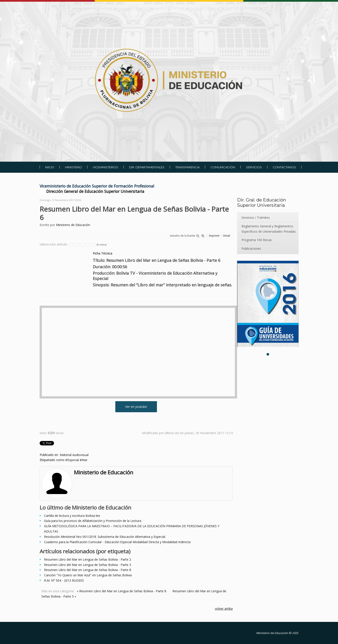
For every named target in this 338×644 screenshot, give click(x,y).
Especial (73, 460)
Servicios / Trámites (256, 218)
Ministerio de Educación (73, 225)
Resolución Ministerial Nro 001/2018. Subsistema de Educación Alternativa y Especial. (105, 537)
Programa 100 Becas (257, 240)
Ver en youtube (136, 407)
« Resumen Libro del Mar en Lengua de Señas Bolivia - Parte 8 (122, 591)
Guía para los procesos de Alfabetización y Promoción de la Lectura (93, 521)
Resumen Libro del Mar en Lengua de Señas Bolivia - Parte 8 (88, 570)
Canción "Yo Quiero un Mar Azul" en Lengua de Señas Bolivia (88, 575)
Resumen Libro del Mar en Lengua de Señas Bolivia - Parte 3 (88, 565)
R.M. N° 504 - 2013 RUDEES (64, 580)
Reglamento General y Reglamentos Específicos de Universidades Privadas (269, 229)
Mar (85, 460)
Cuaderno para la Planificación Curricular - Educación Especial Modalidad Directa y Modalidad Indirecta (117, 542)
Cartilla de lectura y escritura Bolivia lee (72, 516)
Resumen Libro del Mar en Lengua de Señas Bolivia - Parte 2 (88, 559)
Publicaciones (251, 248)
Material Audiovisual (74, 455)
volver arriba (224, 609)
